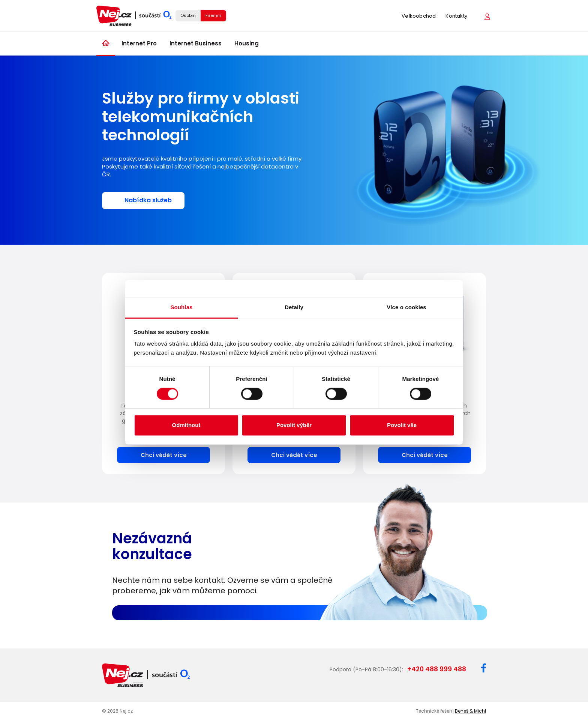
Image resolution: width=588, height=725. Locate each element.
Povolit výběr (294, 425)
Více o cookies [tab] (406, 307)
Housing (247, 43)
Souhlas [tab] (181, 307)
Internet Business (196, 43)
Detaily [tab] (294, 307)
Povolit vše (402, 425)
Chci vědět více (164, 455)
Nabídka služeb (148, 200)
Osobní (188, 15)
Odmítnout (186, 425)
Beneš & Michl (470, 711)
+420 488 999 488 (437, 669)
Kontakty (456, 16)
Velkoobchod (419, 16)
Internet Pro (139, 43)
